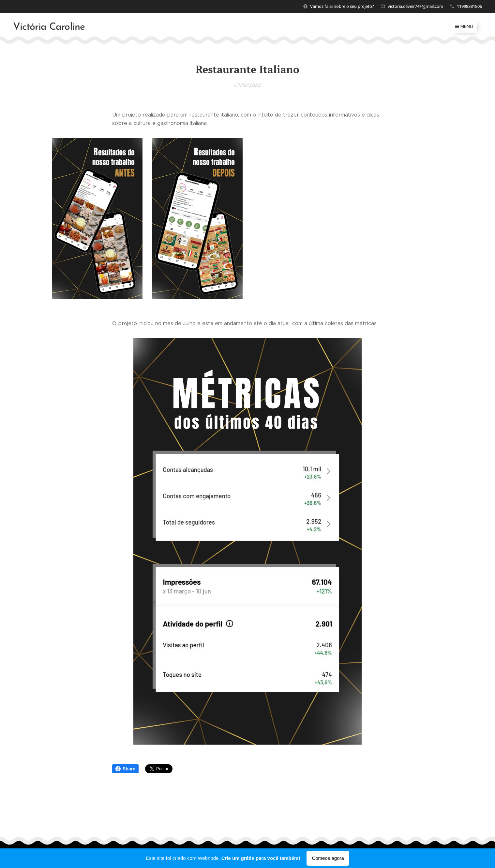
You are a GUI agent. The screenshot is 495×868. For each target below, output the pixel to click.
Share (125, 769)
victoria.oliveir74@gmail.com (415, 6)
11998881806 (469, 6)
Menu (464, 26)
